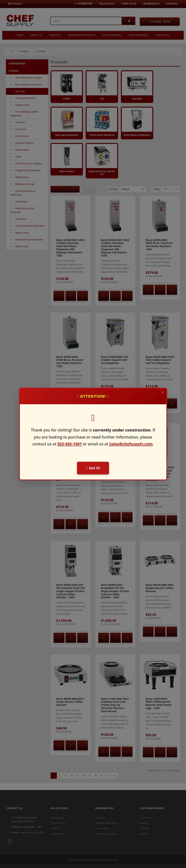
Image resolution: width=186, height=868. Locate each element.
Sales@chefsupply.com (131, 444)
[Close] (162, 392)
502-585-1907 (70, 444)
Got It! (93, 468)
